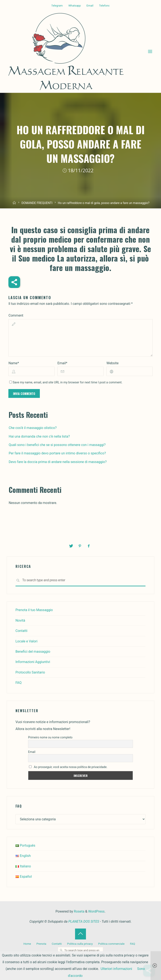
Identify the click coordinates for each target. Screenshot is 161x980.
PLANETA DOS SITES (84, 921)
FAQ (19, 683)
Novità (20, 620)
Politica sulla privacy (80, 944)
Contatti (21, 631)
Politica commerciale (111, 944)
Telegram (57, 6)
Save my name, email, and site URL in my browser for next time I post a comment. (66, 383)
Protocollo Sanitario (30, 672)
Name (14, 363)
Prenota (41, 944)
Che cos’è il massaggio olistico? (33, 428)
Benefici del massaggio (33, 652)
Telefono (105, 6)
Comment (16, 315)
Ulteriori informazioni (116, 969)
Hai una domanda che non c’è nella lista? (39, 436)
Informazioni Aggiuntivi (33, 662)
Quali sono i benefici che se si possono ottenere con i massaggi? (57, 445)
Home (27, 944)
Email (90, 6)
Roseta (79, 911)
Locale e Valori (27, 641)
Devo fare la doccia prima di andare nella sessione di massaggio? (58, 462)
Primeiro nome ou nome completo (50, 737)
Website (113, 363)
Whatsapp (74, 6)
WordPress (96, 911)
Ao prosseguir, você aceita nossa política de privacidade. (68, 767)
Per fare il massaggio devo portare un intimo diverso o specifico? (57, 453)
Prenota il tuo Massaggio (34, 610)
